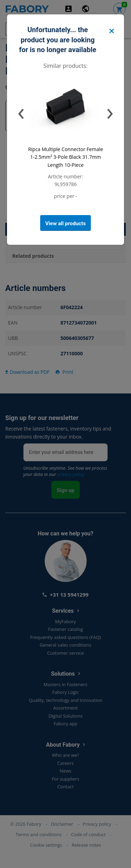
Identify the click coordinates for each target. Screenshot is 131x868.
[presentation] (21, 111)
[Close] (111, 31)
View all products (66, 223)
